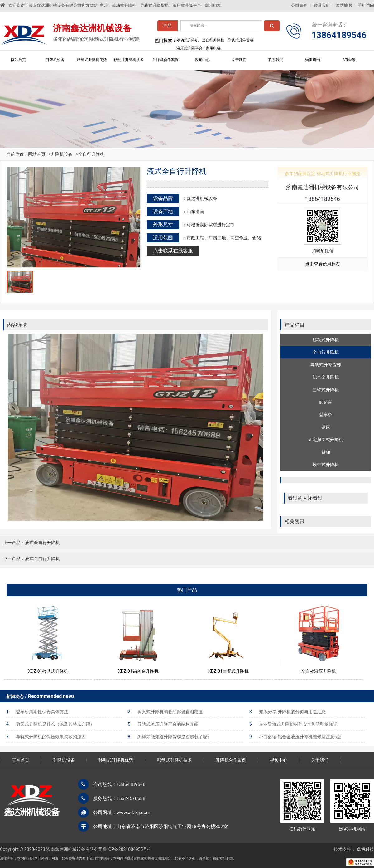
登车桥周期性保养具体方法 (37, 712)
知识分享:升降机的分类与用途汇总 (288, 712)
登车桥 (326, 415)
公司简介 (299, 5)
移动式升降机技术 (129, 60)
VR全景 (349, 60)
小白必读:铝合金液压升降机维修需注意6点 (295, 737)
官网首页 (21, 760)
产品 (167, 27)
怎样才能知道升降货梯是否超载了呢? (169, 737)
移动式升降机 (326, 340)
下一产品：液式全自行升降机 (31, 558)
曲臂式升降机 (326, 390)
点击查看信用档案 (323, 264)
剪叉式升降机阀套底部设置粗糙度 (165, 712)
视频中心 (202, 60)
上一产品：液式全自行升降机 (31, 543)
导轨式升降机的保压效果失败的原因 (46, 737)
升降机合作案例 (165, 60)
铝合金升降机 (326, 377)
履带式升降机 (326, 465)
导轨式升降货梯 (326, 365)
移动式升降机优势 (92, 60)
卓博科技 (365, 849)
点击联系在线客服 (173, 251)
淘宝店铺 (313, 60)
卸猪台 (326, 402)
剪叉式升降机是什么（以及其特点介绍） (50, 724)
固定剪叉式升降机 (326, 440)
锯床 (326, 427)
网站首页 (18, 60)
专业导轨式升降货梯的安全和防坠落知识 (293, 724)
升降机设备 (55, 60)
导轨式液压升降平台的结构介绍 (163, 724)
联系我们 (322, 5)
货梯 (326, 452)
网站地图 (344, 5)
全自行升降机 (91, 154)
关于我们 (239, 60)
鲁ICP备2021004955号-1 (127, 849)
